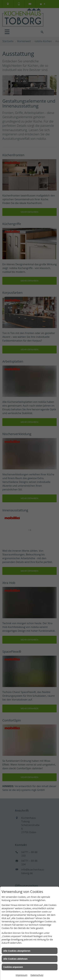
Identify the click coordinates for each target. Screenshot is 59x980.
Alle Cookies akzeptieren (17, 951)
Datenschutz (37, 975)
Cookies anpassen (13, 967)
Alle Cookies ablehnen (15, 959)
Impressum (22, 975)
